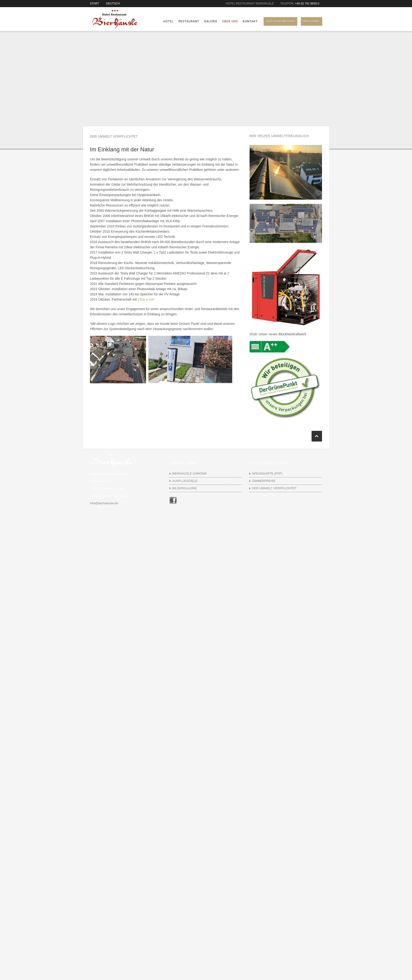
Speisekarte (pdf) (267, 473)
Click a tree (146, 299)
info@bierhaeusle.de (104, 503)
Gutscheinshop (280, 21)
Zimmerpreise (264, 481)
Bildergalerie (184, 488)
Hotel (168, 21)
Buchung (312, 21)
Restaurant (189, 21)
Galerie (211, 21)
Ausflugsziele (185, 481)
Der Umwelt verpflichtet (274, 488)
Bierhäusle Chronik (189, 473)
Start (95, 4)
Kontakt (250, 21)
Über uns (230, 21)
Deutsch (113, 4)
